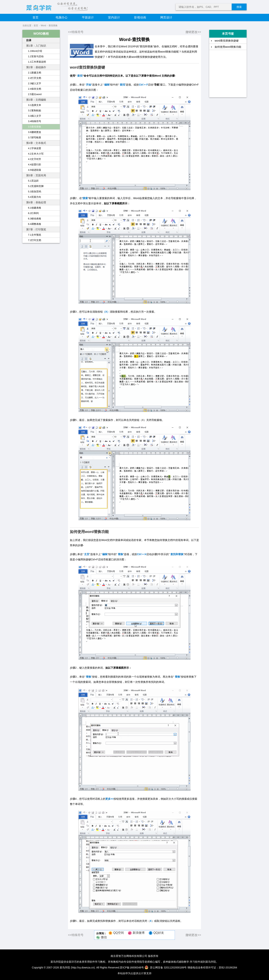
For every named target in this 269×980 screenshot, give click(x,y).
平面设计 (88, 17)
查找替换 (53, 26)
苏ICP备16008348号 (132, 968)
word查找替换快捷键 (227, 41)
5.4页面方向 (35, 197)
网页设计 (166, 17)
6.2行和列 (33, 213)
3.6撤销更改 (35, 132)
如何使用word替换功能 (228, 47)
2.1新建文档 (35, 73)
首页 (35, 17)
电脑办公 (62, 17)
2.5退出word (35, 94)
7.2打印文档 (35, 240)
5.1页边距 (33, 181)
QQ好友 (159, 933)
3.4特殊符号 (35, 121)
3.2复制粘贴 (35, 110)
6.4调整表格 (35, 224)
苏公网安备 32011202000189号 (166, 968)
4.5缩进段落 (35, 170)
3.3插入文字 (35, 116)
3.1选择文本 (35, 105)
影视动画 (140, 17)
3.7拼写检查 (35, 137)
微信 (104, 937)
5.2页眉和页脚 (36, 186)
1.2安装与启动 (36, 56)
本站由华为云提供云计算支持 (134, 973)
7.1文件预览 (35, 235)
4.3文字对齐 (35, 159)
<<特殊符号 (76, 32)
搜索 (239, 7)
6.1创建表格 (35, 208)
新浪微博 (139, 933)
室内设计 (114, 17)
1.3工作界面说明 (37, 62)
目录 (29, 40)
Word (43, 26)
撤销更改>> (193, 32)
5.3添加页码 (35, 192)
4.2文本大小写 (36, 154)
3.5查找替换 (35, 127)
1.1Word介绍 (35, 51)
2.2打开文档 (35, 78)
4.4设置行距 (35, 165)
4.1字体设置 (35, 148)
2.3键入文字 (35, 83)
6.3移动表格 (35, 219)
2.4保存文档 (35, 89)
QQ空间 (119, 933)
